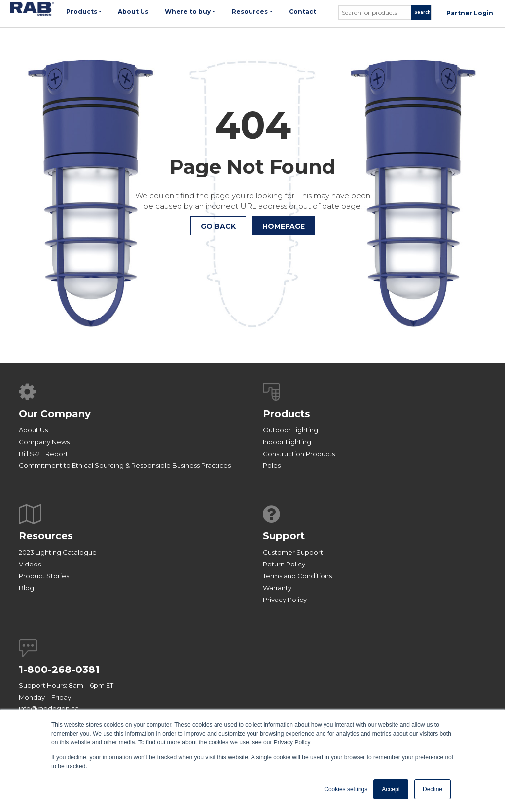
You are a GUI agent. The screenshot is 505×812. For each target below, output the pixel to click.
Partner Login (470, 13)
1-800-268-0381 (59, 670)
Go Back (218, 226)
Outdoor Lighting (290, 430)
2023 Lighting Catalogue (58, 552)
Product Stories (44, 576)
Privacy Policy (285, 600)
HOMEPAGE (284, 226)
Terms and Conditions (297, 576)
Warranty (277, 588)
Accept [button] (391, 789)
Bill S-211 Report (43, 454)
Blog (26, 588)
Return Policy (284, 564)
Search (422, 12)
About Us (33, 430)
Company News (44, 442)
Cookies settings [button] (346, 789)
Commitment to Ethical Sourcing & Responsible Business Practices (125, 465)
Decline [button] (433, 789)
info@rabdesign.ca (49, 708)
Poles (272, 465)
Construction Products (299, 454)
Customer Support (293, 552)
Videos (30, 564)
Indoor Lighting (287, 442)
